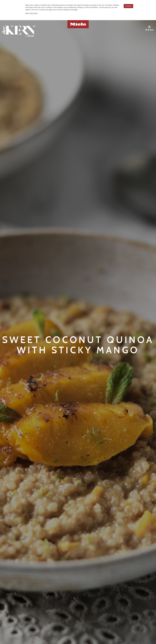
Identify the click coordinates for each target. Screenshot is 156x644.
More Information (32, 13)
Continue (128, 6)
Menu (150, 29)
